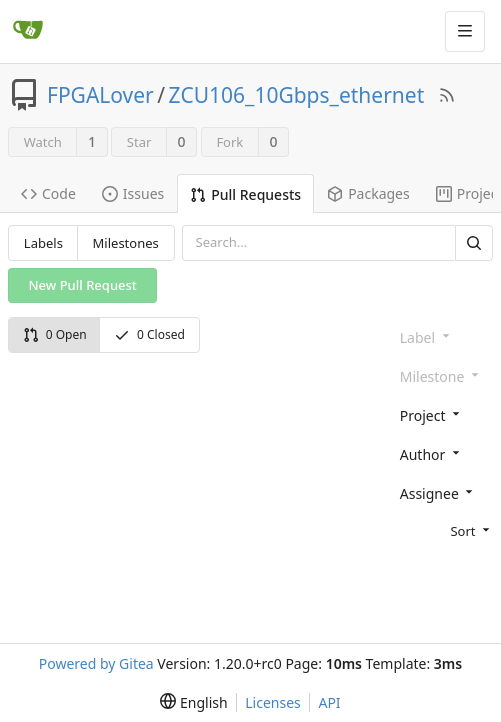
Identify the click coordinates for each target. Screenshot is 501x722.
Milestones (126, 243)
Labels (43, 243)
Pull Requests (245, 194)
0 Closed (149, 334)
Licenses (273, 702)
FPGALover (100, 95)
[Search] (474, 242)
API (329, 702)
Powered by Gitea (96, 663)
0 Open (55, 334)
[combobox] (442, 414)
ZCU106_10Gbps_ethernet (297, 95)
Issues (133, 193)
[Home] (28, 31)
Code (48, 193)
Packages (368, 193)
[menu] (442, 530)
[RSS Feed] (447, 95)
